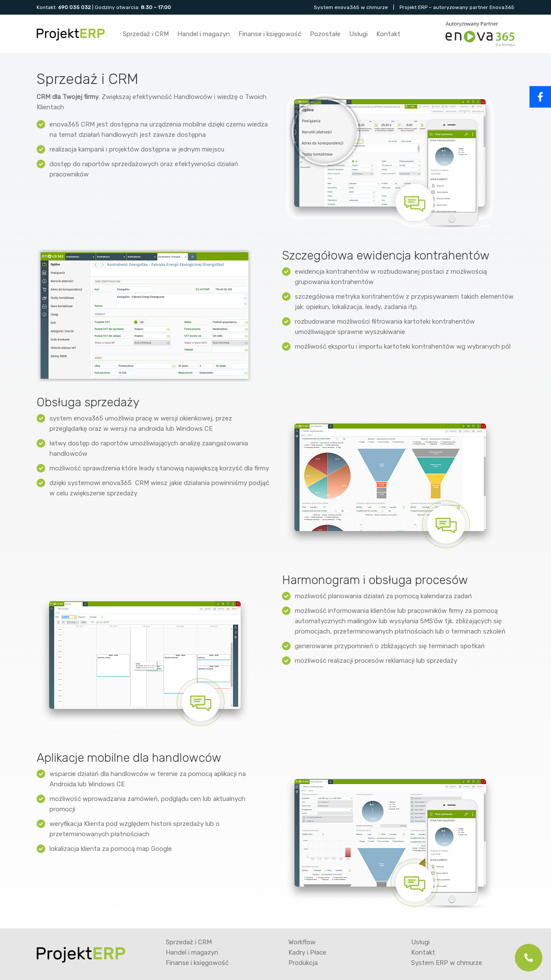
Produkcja (303, 963)
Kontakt (388, 34)
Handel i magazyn (204, 34)
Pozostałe (325, 34)
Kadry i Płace (307, 952)
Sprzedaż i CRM (146, 34)
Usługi (358, 34)
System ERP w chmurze (447, 963)
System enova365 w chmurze (351, 7)
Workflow (302, 942)
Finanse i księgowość (270, 34)
